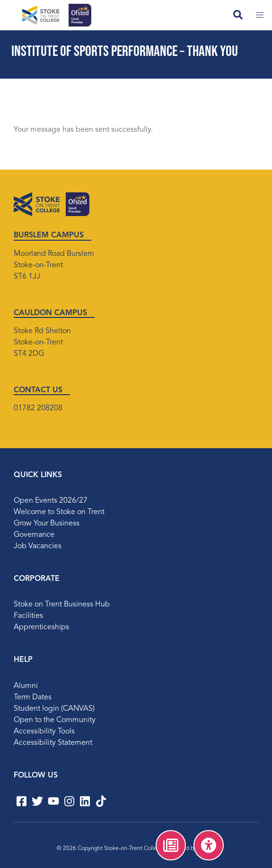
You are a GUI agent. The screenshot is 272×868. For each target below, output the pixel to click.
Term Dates (33, 697)
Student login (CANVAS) (54, 709)
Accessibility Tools (44, 732)
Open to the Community (55, 720)
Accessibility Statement (53, 743)
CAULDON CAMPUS (50, 313)
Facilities (28, 616)
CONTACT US (38, 390)
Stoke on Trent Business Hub (62, 605)
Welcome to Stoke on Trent (59, 512)
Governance (34, 535)
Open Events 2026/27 (51, 501)
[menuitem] (171, 845)
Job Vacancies (38, 546)
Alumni (26, 686)
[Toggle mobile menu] (260, 15)
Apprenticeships (41, 627)
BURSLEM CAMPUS (49, 235)
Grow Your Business (47, 524)
